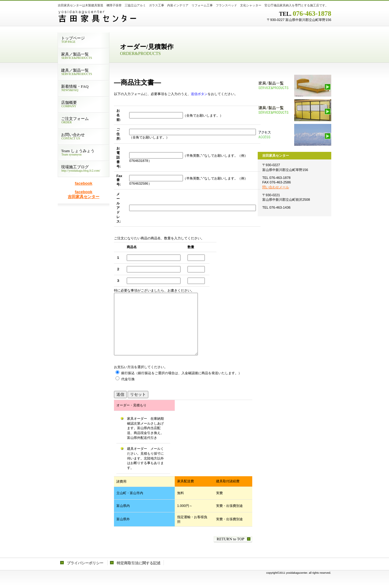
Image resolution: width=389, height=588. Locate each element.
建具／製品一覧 (294, 110)
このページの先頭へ (233, 539)
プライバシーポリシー (85, 563)
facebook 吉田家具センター (84, 194)
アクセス (294, 135)
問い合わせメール (276, 187)
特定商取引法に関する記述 (139, 563)
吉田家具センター (134, 17)
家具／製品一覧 (294, 86)
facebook (83, 183)
